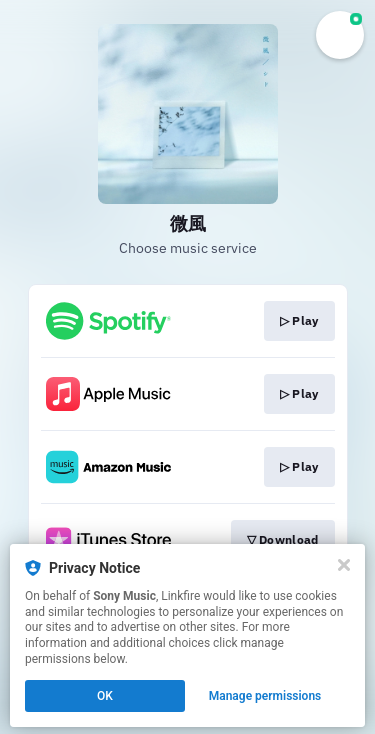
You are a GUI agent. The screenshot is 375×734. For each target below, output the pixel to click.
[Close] (344, 565)
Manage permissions (265, 696)
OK (105, 696)
